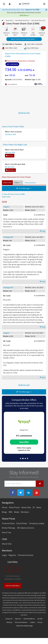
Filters (18, 183)
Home (5, 507)
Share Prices (9, 20)
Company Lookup (37, 523)
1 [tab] (21, 459)
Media (17, 512)
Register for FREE (33, 10)
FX (34, 507)
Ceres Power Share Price (22, 20)
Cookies (32, 622)
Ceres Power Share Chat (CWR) (23, 23)
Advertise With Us (29, 619)
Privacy (40, 622)
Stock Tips (7, 532)
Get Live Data (12, 64)
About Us (18, 619)
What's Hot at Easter (13, 132)
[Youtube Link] (37, 493)
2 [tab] (23, 459)
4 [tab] (28, 459)
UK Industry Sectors (26, 528)
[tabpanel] (24, 433)
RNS (11, 512)
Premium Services (26, 555)
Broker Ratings (9, 528)
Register (12, 555)
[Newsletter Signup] (40, 484)
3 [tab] (25, 459)
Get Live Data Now (13, 586)
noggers (6, 207)
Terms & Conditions (21, 622)
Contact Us (9, 619)
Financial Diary (8, 523)
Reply (43, 231)
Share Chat (7, 183)
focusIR (40, 619)
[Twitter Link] (21, 493)
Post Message (24, 188)
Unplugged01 (8, 237)
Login (4, 555)
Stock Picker (22, 523)
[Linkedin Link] (29, 493)
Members (25, 512)
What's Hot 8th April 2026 (15, 164)
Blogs (4, 512)
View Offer (24, 442)
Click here (24, 15)
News (39, 507)
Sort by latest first (30, 183)
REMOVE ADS (24, 113)
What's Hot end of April (14, 150)
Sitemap (9, 622)
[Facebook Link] (13, 493)
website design (28, 626)
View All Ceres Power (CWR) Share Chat (13, 195)
